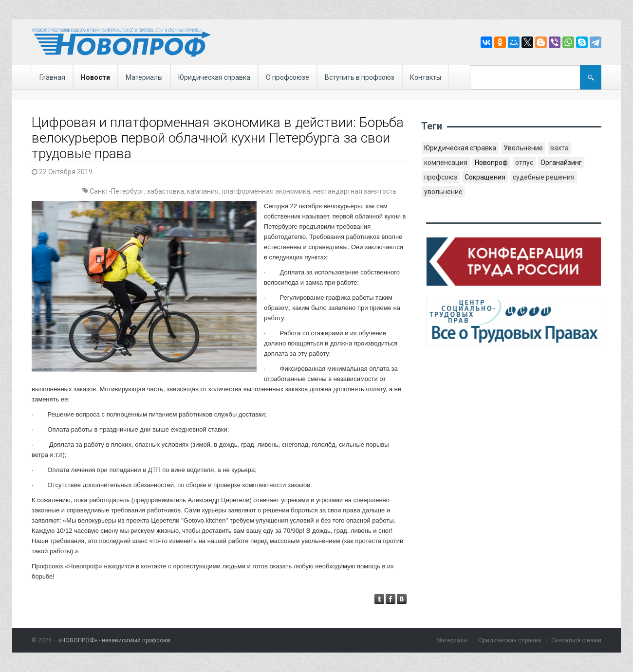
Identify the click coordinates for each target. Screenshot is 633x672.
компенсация (446, 163)
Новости (95, 77)
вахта (559, 148)
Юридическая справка (214, 77)
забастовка (166, 191)
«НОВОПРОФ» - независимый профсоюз (114, 640)
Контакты (426, 77)
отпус (524, 163)
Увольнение (523, 148)
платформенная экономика (266, 191)
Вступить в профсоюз (360, 77)
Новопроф (491, 163)
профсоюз (441, 177)
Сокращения (485, 177)
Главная (52, 77)
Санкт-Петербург (117, 191)
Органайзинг (561, 163)
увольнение (443, 192)
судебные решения (544, 177)
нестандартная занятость (355, 191)
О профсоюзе (288, 77)
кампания (203, 191)
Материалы (144, 77)
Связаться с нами (576, 640)
